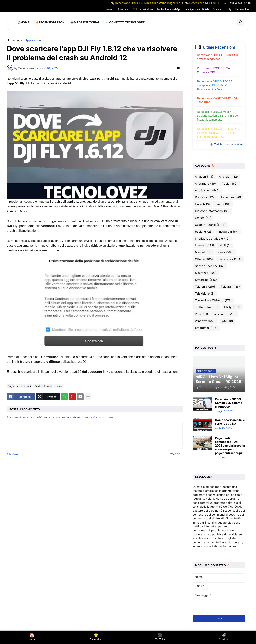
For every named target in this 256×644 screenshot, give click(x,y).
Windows (205, 321)
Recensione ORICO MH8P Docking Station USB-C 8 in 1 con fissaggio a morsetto (218, 116)
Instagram (229, 232)
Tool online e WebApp (169, 9)
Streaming (206, 280)
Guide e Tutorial (43, 386)
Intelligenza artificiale (212, 239)
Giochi (223, 204)
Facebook (231, 197)
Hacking (204, 232)
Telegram (230, 287)
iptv (227, 321)
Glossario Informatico (212, 211)
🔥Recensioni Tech (50, 22)
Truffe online (242, 9)
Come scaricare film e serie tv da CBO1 (230, 422)
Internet (205, 245)
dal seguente (92, 372)
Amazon (204, 177)
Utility (228, 9)
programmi (206, 328)
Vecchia (175, 454)
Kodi (225, 245)
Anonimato (205, 184)
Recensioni (230, 259)
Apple (230, 184)
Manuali (203, 252)
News (59, 386)
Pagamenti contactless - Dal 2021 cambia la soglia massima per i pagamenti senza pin (230, 446)
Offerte (204, 259)
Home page (15, 40)
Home (109, 9)
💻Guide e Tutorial (85, 22)
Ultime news (123, 9)
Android (228, 177)
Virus (201, 314)
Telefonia (205, 287)
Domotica (205, 197)
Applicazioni (33, 40)
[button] (241, 22)
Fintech (202, 204)
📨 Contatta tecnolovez (125, 22)
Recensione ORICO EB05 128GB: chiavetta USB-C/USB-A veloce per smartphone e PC (219, 133)
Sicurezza (206, 273)
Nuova (13, 454)
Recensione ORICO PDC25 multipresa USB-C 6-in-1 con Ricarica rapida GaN (215, 85)
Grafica (217, 9)
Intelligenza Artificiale (197, 9)
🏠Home (23, 22)
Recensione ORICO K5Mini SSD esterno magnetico (229, 403)
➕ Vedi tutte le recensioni (226, 144)
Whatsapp (225, 314)
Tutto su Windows (143, 9)
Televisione (205, 293)
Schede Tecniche (210, 266)
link (106, 372)
